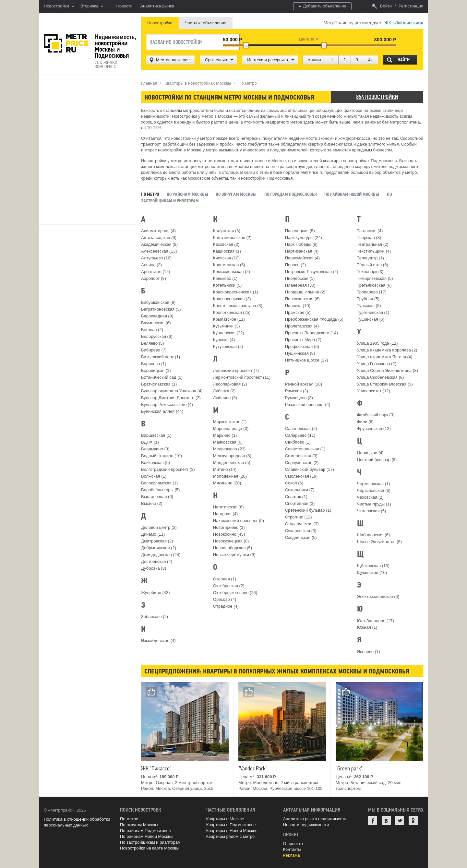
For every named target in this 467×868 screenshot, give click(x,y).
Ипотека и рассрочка (268, 60)
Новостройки (59, 6)
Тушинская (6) (371, 319)
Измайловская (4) (158, 641)
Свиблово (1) (298, 442)
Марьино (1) (225, 435)
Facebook (373, 821)
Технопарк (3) (370, 272)
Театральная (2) (373, 244)
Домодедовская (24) (161, 555)
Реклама (292, 855)
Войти (382, 6)
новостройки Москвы (111, 46)
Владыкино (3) (155, 449)
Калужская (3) (227, 231)
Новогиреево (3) (229, 527)
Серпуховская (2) (302, 463)
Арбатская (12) (156, 272)
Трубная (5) (368, 299)
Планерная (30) (300, 285)
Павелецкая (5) (300, 231)
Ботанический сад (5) (162, 377)
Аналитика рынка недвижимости (315, 819)
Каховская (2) (226, 244)
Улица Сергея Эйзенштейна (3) (388, 370)
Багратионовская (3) (161, 309)
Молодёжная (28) (230, 476)
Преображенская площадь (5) (314, 319)
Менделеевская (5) (232, 463)
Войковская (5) (156, 463)
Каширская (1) (227, 251)
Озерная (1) (225, 579)
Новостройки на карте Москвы (150, 848)
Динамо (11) (153, 534)
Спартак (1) (296, 497)
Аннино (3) (151, 265)
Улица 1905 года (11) (377, 343)
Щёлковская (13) (373, 566)
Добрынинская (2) (159, 548)
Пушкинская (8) (300, 353)
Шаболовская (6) (374, 535)
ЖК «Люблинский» (404, 23)
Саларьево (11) (300, 435)
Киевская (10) (226, 258)
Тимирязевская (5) (375, 278)
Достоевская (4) (157, 561)
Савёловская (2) (301, 428)
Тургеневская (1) (373, 312)
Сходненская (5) (301, 537)
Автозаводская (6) (159, 238)
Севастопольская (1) (305, 449)
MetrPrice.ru (66, 43)
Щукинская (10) (372, 572)
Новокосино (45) (229, 534)
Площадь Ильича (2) (305, 292)
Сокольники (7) (300, 490)
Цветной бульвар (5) (377, 460)
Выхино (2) (152, 503)
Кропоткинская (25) (232, 312)
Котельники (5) (227, 285)
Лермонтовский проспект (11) (242, 377)
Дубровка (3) (154, 568)
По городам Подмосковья (291, 194)
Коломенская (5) (229, 265)
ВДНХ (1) (150, 442)
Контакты (292, 849)
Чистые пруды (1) (374, 504)
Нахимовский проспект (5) (239, 521)
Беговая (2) (152, 330)
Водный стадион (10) (162, 456)
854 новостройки (377, 97)
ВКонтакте (386, 821)
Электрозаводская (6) (378, 596)
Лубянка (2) (224, 391)
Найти (404, 60)
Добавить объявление (322, 6)
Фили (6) (365, 422)
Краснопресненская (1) (236, 292)
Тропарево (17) (372, 292)
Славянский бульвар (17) (310, 469)
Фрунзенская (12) (374, 428)
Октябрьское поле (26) (235, 593)
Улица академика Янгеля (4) (385, 357)
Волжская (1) (154, 476)
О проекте (293, 844)
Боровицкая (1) (156, 370)
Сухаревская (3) (301, 531)
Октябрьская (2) (229, 586)
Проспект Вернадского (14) (311, 333)
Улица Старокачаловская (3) (385, 384)
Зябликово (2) (155, 617)
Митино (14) (225, 469)
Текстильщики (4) (374, 251)
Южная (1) (367, 627)
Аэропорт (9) (154, 278)
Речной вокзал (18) (304, 384)
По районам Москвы (187, 194)
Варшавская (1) (156, 435)
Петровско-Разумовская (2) (312, 272)
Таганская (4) (370, 231)
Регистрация (411, 6)
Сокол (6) (294, 483)
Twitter (400, 821)
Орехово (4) (225, 599)
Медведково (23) (229, 449)
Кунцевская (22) (229, 333)
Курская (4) (224, 340)
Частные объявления (206, 23)
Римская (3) (297, 391)
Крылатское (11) (229, 319)
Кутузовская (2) (228, 346)
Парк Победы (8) (301, 244)
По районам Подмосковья (145, 831)
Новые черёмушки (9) (234, 555)
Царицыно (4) (370, 453)
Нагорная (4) (225, 514)
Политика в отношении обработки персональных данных (77, 822)
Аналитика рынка (157, 6)
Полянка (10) (298, 306)
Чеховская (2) (370, 497)
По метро (129, 819)
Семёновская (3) (301, 456)
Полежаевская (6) (302, 299)
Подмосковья (112, 55)
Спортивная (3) (300, 503)
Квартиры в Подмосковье (231, 825)
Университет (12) (374, 391)
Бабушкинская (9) (158, 302)
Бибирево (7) (154, 350)
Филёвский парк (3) (376, 415)
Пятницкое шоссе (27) (307, 360)
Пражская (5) (298, 312)
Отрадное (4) (226, 606)
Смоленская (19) (301, 476)
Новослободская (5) (233, 548)
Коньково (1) (225, 278)
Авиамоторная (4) (158, 231)
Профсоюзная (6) (302, 346)
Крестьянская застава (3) (238, 306)
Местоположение (173, 60)
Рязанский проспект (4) (308, 404)
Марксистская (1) (230, 422)
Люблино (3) (225, 398)
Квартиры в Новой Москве (232, 831)
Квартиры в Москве (225, 819)
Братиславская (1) (159, 384)
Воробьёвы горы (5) (160, 490)
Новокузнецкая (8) (231, 541)
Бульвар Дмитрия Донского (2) (171, 398)
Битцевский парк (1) (161, 357)
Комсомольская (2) (232, 272)
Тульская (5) (369, 306)
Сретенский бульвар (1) (308, 510)
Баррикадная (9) (157, 316)
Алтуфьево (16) (156, 258)
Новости (124, 6)
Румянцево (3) (299, 398)
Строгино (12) (299, 517)
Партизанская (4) (302, 251)
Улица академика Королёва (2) (387, 350)
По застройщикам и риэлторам (150, 842)
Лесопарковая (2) (230, 384)
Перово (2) (296, 265)
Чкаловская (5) (372, 511)
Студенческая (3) (302, 524)
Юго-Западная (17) (376, 621)
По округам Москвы (236, 194)
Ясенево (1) (369, 652)
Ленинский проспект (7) (236, 370)
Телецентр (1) (371, 258)
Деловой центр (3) (159, 527)
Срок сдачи (216, 60)
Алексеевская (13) (159, 251)
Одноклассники (413, 821)
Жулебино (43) (156, 593)
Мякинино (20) (227, 483)
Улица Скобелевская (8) (381, 377)
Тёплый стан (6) (373, 265)
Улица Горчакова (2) (377, 364)
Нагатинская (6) (228, 507)
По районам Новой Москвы (352, 194)
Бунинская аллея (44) (162, 411)
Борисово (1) (154, 364)
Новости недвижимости (306, 825)
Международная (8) (232, 456)
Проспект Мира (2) (303, 340)
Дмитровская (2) (157, 541)
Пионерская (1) (300, 278)
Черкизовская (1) (374, 484)
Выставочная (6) (157, 497)
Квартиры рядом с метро (231, 836)
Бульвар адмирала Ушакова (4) (172, 391)
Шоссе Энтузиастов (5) (380, 542)
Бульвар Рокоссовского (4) (167, 404)
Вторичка (92, 6)
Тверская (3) (369, 238)
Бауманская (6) (156, 323)
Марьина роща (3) (231, 428)
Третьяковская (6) (374, 285)
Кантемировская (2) (232, 238)
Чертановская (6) (374, 490)
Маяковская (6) (228, 442)
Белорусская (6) (157, 336)
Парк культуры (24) (304, 238)
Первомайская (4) (302, 258)
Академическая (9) (159, 244)
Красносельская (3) (232, 299)
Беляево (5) (153, 343)
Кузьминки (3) (227, 326)
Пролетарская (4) (302, 326)
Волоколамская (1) (159, 483)
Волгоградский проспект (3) (168, 469)
